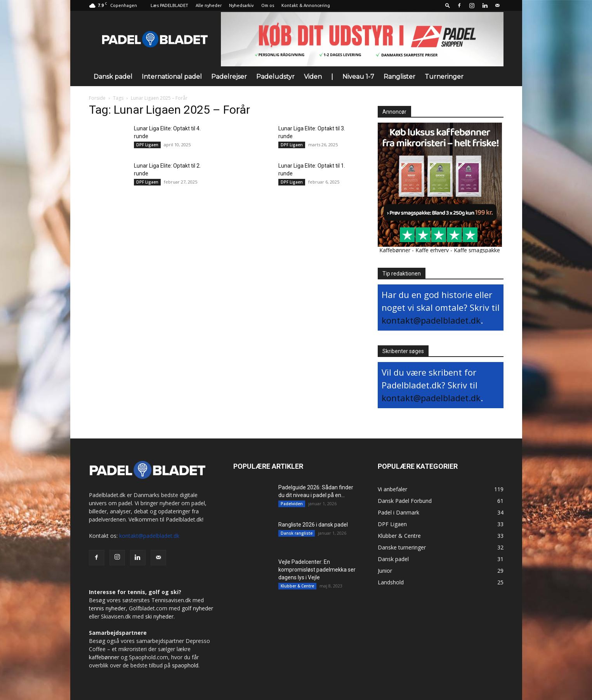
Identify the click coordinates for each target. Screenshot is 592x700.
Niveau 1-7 (358, 77)
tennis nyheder (107, 608)
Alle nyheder (209, 5)
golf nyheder (197, 608)
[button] (448, 5)
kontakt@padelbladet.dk (431, 320)
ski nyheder (159, 616)
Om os (268, 5)
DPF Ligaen (147, 145)
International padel (172, 77)
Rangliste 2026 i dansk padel (313, 525)
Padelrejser (229, 77)
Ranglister (399, 77)
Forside (97, 98)
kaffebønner (104, 657)
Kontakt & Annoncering (306, 5)
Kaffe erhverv (432, 250)
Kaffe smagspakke (477, 250)
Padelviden (292, 504)
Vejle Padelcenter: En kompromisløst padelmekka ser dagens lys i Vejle (317, 570)
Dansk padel (113, 77)
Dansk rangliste (297, 533)
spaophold (185, 665)
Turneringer (444, 77)
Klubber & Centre (297, 586)
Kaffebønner (395, 250)
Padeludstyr (275, 77)
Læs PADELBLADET (169, 5)
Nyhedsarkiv (241, 5)
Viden (313, 77)
